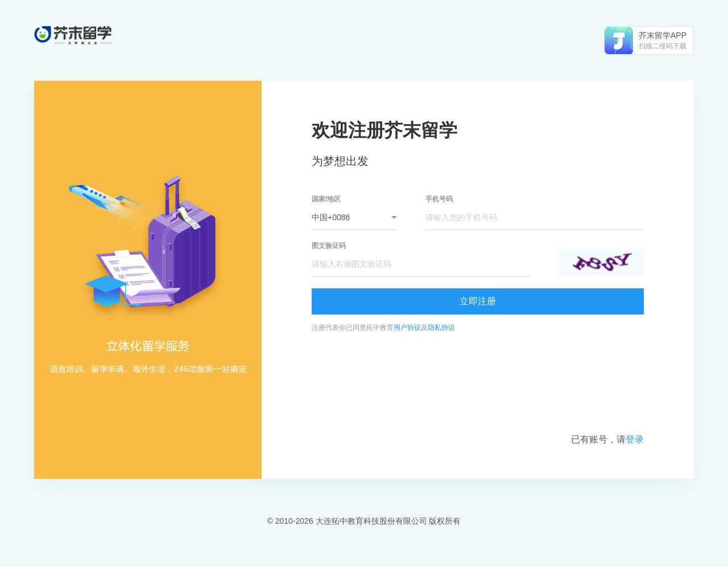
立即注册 (478, 301)
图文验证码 (329, 246)
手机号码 (439, 199)
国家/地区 (326, 199)
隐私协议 (441, 328)
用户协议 (407, 328)
